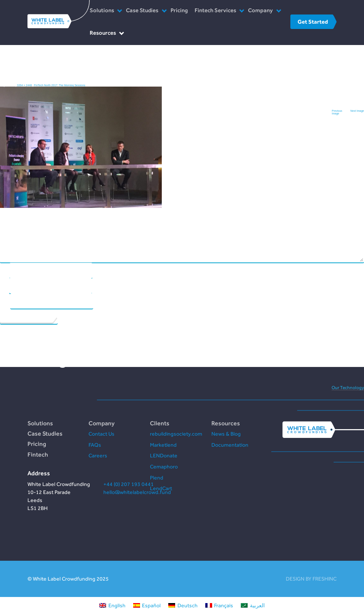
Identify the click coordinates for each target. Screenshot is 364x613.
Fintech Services (215, 10)
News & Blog (226, 434)
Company (260, 10)
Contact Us (101, 434)
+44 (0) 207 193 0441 (129, 484)
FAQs (95, 445)
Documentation (230, 445)
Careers (98, 455)
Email (4, 285)
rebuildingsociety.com (176, 434)
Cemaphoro (164, 467)
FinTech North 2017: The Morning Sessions (60, 85)
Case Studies (142, 10)
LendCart (161, 488)
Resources (103, 33)
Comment (182, 125)
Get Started (313, 22)
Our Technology (348, 388)
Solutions (102, 10)
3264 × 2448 (24, 85)
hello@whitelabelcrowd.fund (137, 492)
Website (5, 300)
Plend (157, 478)
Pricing (179, 10)
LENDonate (164, 455)
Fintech (38, 454)
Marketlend (163, 445)
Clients (160, 423)
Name (5, 270)
